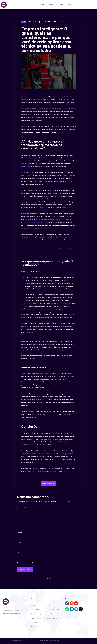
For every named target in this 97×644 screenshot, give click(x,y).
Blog (69, 5)
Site (18, 553)
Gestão (24, 22)
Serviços (52, 5)
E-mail (20, 543)
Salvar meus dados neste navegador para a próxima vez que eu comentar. (41, 563)
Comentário (21, 508)
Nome (20, 533)
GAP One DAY (33, 471)
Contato (62, 5)
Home (42, 5)
